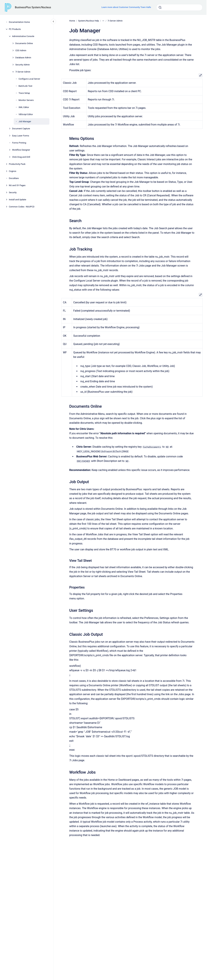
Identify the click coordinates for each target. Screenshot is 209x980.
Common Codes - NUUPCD (22, 207)
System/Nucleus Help (89, 21)
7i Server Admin (23, 72)
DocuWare (14, 178)
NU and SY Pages (17, 185)
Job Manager (25, 121)
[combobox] (179, 7)
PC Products (15, 29)
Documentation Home (19, 22)
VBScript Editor (26, 114)
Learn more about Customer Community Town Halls (126, 7)
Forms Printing (19, 143)
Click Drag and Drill (21, 157)
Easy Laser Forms (21, 136)
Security (13, 192)
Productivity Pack (17, 164)
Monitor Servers (26, 100)
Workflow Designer (21, 150)
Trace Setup (24, 93)
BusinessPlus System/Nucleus (33, 7)
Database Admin (23, 58)
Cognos (13, 171)
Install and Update (18, 200)
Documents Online (24, 43)
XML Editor (24, 107)
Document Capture (21, 129)
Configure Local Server (29, 79)
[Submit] (160, 7)
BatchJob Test (25, 86)
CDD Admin (21, 50)
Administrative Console (23, 36)
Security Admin (23, 65)
